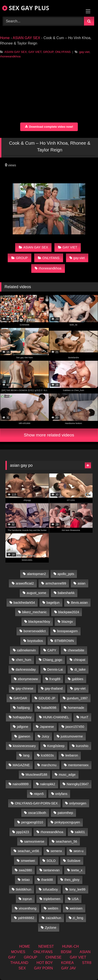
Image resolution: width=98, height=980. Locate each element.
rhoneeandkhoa (10, 56)
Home (5, 38)
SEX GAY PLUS (26, 8)
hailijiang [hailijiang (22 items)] (23, 708)
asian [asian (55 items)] (81, 583)
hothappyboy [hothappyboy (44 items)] (22, 717)
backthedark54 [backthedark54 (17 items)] (24, 603)
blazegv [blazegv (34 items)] (67, 622)
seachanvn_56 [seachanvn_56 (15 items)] (66, 841)
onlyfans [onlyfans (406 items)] (61, 794)
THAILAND (19, 963)
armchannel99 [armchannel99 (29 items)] (56, 583)
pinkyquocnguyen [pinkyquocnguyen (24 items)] (67, 822)
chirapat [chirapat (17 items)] (80, 660)
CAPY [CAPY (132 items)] (52, 650)
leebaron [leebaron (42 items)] (72, 755)
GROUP (48, 52)
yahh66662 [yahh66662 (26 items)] (26, 918)
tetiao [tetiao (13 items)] (26, 880)
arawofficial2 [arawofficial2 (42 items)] (25, 583)
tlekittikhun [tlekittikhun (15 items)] (24, 889)
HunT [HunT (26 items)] (85, 717)
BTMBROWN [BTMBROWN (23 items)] (64, 641)
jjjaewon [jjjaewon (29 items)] (24, 736)
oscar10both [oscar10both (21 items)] (37, 813)
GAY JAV (68, 968)
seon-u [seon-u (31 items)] (78, 851)
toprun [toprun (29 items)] (27, 899)
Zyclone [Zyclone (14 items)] (51, 928)
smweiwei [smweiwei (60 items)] (28, 861)
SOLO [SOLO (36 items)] (51, 861)
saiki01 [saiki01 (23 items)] (80, 832)
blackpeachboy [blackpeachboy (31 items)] (39, 622)
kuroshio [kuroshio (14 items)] (82, 746)
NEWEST (46, 946)
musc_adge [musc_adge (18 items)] (67, 775)
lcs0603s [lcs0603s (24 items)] (47, 755)
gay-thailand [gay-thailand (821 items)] (54, 688)
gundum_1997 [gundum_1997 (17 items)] (77, 698)
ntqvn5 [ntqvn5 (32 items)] (39, 794)
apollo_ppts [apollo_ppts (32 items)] (66, 574)
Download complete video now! (49, 127)
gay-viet (84, 52)
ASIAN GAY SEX (26, 38)
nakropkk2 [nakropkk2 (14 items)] (48, 784)
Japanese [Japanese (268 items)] (47, 727)
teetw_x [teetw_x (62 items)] (77, 870)
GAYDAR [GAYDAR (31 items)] (20, 698)
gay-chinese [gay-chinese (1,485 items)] (24, 688)
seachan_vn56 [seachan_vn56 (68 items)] (28, 851)
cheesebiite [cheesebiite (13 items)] (76, 650)
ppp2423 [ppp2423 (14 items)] (23, 832)
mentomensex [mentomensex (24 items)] (78, 765)
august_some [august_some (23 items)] (36, 593)
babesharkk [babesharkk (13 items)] (66, 593)
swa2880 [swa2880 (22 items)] (25, 870)
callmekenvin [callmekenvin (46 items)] (26, 650)
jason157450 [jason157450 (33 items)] (75, 727)
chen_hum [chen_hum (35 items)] (23, 660)
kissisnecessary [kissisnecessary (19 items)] (24, 746)
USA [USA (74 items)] (75, 899)
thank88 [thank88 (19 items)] (47, 880)
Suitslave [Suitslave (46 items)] (74, 861)
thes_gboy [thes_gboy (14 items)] (72, 880)
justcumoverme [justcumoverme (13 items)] (72, 736)
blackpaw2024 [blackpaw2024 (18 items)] (69, 612)
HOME (24, 946)
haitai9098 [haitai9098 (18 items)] (49, 708)
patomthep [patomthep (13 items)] (65, 813)
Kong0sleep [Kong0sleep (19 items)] (56, 746)
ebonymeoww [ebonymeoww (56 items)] (28, 679)
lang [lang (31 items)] (26, 755)
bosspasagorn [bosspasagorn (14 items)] (67, 631)
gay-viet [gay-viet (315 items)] (80, 688)
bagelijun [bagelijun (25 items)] (53, 603)
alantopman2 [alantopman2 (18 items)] (36, 574)
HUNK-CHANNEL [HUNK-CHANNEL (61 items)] (56, 717)
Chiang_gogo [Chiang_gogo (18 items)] (52, 660)
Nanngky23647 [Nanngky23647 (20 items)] (78, 784)
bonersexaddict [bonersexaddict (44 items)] (35, 631)
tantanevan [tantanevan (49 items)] (51, 870)
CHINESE (53, 957)
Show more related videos (49, 435)
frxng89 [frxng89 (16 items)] (55, 679)
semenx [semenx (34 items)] (56, 851)
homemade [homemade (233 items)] (76, 708)
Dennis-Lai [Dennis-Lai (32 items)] (55, 669)
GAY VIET (35, 52)
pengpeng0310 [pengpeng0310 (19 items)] (32, 822)
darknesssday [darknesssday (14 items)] (26, 669)
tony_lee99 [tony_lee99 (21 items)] (77, 889)
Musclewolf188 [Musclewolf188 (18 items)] (36, 775)
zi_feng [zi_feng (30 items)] (78, 918)
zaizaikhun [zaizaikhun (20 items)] (53, 918)
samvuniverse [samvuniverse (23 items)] (34, 841)
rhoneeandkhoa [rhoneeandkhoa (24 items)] (52, 832)
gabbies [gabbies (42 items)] (78, 679)
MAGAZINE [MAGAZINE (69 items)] (21, 765)
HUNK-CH (71, 946)
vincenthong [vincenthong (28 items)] (28, 908)
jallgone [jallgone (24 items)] (23, 727)
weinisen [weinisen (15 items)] (76, 908)
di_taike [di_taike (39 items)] (80, 669)
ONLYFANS (63, 52)
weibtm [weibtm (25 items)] (53, 908)
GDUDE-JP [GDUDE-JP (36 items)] (47, 698)
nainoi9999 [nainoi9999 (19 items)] (20, 784)
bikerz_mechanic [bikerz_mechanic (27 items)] (34, 612)
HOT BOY (45, 963)
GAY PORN (43, 968)
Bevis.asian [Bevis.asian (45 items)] (79, 603)
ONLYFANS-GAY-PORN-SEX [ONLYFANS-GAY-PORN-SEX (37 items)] (36, 803)
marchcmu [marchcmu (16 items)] (49, 765)
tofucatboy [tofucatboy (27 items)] (50, 889)
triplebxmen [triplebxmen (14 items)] (52, 899)
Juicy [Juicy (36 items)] (45, 736)
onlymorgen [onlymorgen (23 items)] (78, 803)
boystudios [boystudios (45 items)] (35, 641)
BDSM (66, 952)
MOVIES (18, 952)
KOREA (67, 963)
